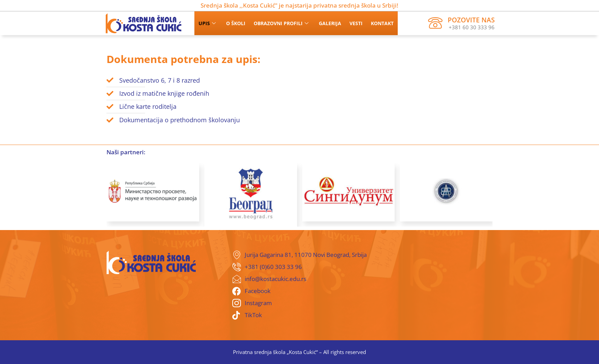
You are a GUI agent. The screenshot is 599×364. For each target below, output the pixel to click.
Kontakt (382, 23)
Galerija (330, 23)
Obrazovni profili (281, 23)
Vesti (356, 23)
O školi (236, 23)
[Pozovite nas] (435, 23)
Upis (207, 23)
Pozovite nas (471, 20)
